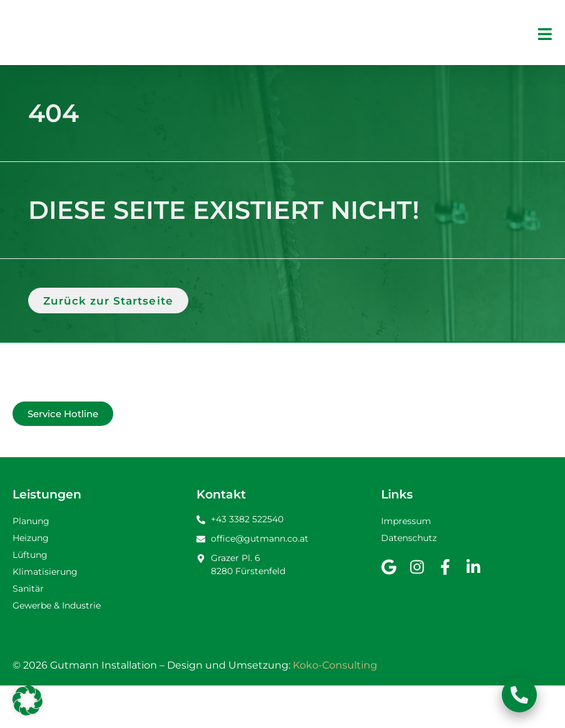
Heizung (31, 580)
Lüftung (30, 597)
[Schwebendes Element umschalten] (519, 695)
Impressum (406, 564)
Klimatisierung (45, 614)
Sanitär (28, 631)
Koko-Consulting (335, 708)
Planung (31, 564)
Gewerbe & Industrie (57, 648)
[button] (28, 700)
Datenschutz (409, 580)
